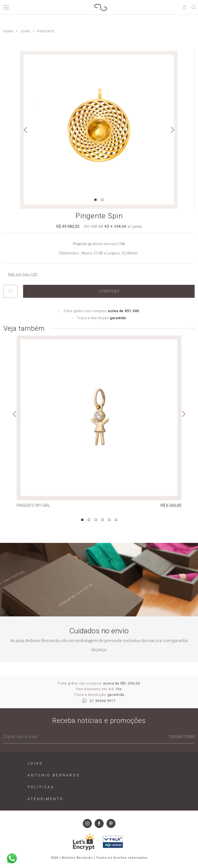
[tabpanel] (99, 130)
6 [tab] (116, 520)
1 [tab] (95, 200)
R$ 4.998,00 (115, 227)
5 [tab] (109, 520)
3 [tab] (96, 520)
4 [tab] (103, 520)
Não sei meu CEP (23, 274)
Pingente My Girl (33, 505)
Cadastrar (182, 737)
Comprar (109, 291)
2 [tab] (102, 200)
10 (94, 227)
